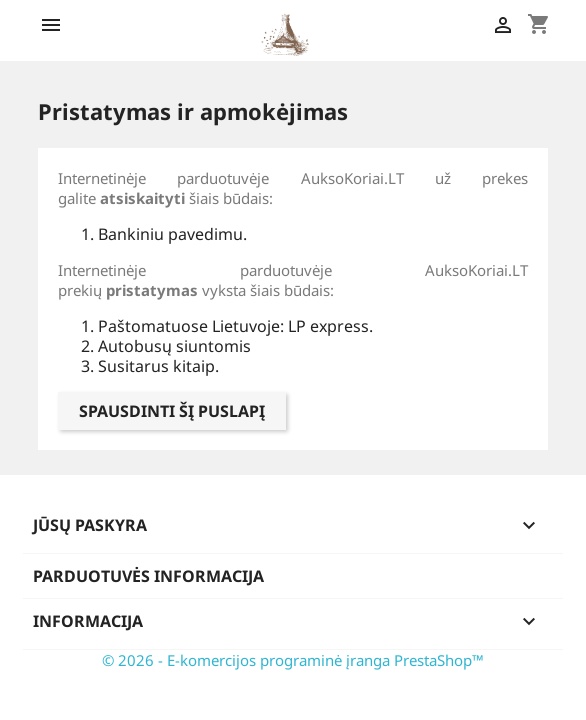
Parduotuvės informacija (148, 576)
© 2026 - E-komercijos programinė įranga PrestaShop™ (293, 660)
